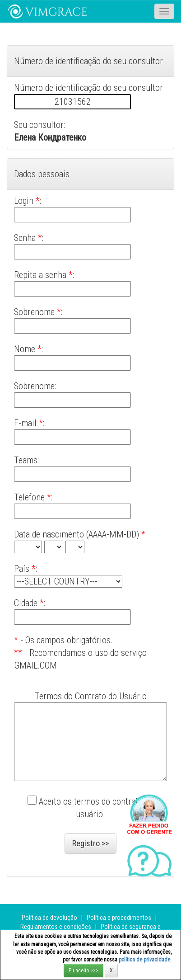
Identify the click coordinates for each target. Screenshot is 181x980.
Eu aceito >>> (84, 971)
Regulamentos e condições (56, 927)
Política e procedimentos (119, 918)
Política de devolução (49, 918)
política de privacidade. (145, 960)
